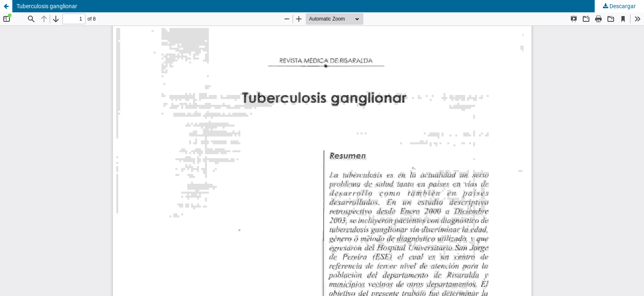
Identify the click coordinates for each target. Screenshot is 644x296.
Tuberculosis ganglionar (47, 6)
